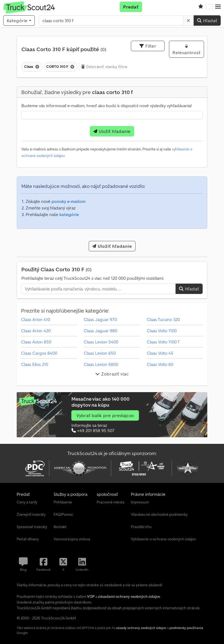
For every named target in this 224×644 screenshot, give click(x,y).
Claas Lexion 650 (100, 353)
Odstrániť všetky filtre (104, 67)
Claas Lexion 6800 (101, 364)
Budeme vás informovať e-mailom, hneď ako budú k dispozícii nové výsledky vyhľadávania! (107, 106)
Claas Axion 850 (36, 342)
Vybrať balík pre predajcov (105, 415)
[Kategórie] (19, 21)
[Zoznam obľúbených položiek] (201, 7)
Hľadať (207, 21)
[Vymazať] (189, 21)
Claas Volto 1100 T (163, 342)
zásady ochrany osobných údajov (141, 628)
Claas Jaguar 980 (100, 331)
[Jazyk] (209, 7)
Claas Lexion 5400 (101, 342)
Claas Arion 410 (36, 319)
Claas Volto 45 (160, 353)
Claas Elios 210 (35, 364)
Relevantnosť (186, 49)
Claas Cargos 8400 (39, 353)
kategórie (69, 214)
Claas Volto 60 (160, 364)
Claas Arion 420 (36, 331)
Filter (148, 46)
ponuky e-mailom (68, 201)
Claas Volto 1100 (162, 331)
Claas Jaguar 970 (100, 319)
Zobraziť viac (112, 374)
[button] (218, 7)
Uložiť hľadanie (112, 131)
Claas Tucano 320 (163, 319)
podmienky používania (186, 628)
